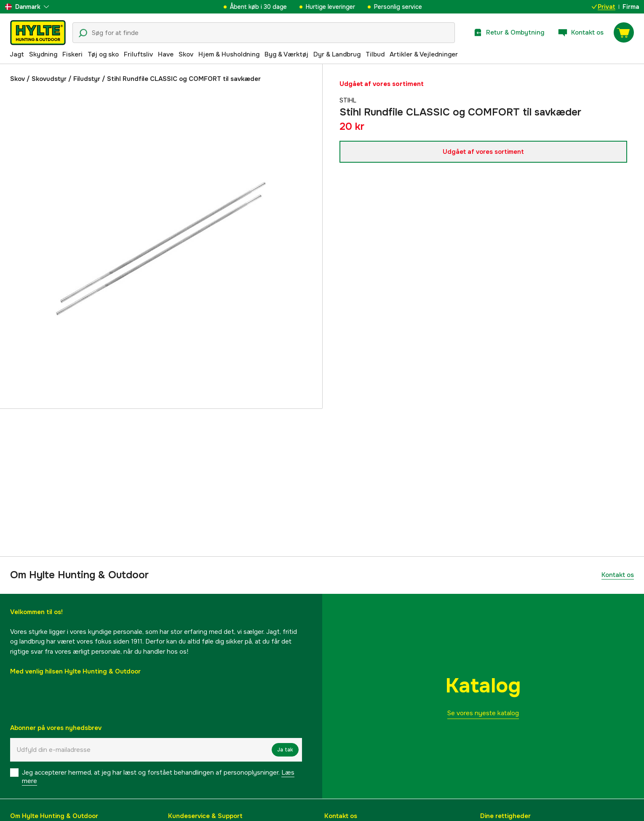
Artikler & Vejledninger (424, 54)
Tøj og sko (103, 54)
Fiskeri (72, 54)
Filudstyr (87, 79)
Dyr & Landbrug (337, 54)
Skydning (43, 54)
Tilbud (375, 54)
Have (166, 54)
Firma (631, 7)
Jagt (17, 54)
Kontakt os (618, 575)
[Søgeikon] (83, 33)
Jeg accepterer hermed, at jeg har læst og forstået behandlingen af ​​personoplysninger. (158, 777)
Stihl (349, 100)
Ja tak (285, 750)
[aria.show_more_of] (27, 7)
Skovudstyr (49, 79)
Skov (186, 54)
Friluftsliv (138, 54)
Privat (604, 7)
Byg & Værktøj (286, 54)
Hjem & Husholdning (229, 54)
